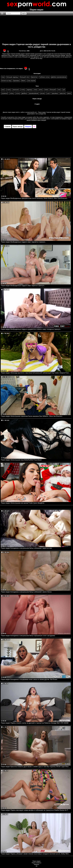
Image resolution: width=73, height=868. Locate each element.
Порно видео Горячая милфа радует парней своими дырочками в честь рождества (36, 46)
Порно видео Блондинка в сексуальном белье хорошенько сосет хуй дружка (28, 636)
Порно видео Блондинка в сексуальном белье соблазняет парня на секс (27, 548)
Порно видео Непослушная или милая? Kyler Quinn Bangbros (23, 503)
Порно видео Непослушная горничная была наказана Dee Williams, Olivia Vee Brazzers (32, 416)
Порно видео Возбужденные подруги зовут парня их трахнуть (23, 286)
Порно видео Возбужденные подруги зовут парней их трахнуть (23, 242)
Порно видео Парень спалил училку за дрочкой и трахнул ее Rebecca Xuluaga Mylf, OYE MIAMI (35, 723)
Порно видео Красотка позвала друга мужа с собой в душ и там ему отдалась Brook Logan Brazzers (36, 767)
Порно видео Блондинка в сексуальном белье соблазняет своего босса (26, 592)
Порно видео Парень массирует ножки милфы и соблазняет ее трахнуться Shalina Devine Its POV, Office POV (36, 810)
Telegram (36, 864)
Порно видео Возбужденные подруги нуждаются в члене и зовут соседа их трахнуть (31, 329)
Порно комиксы (36, 863)
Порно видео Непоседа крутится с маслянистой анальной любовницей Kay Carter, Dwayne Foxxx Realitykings (36, 373)
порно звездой (42, 120)
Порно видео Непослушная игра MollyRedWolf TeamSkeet (21, 460)
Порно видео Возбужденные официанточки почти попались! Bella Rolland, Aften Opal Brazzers (34, 198)
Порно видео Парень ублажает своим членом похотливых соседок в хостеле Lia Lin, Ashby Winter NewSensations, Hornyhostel (36, 854)
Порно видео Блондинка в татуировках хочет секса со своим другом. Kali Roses (29, 679)
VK (37, 866)
